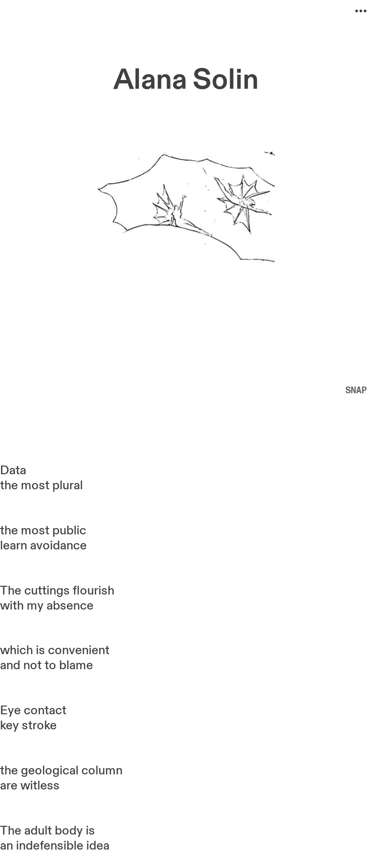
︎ (361, 11)
